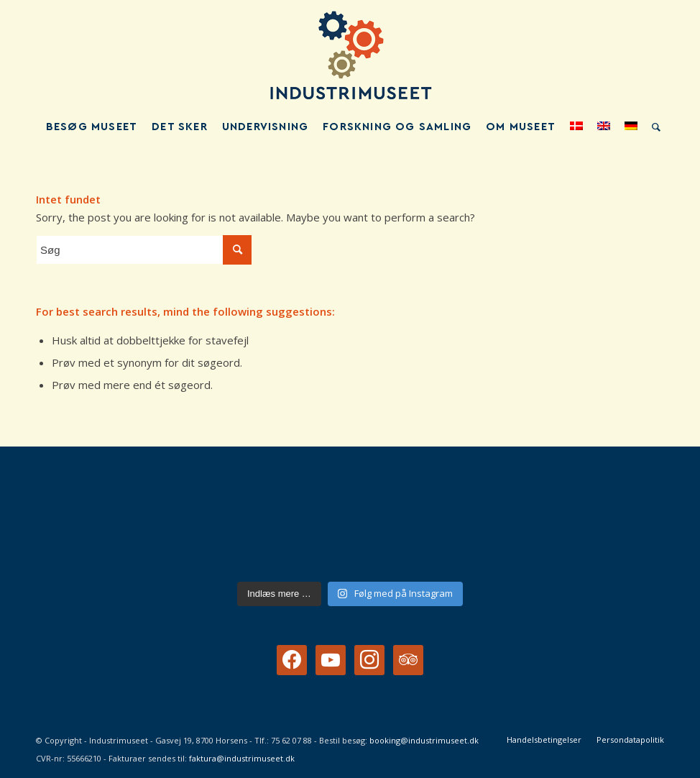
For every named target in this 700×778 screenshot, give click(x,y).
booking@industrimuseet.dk (424, 740)
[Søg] (653, 127)
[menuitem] (92, 127)
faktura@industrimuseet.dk (242, 758)
